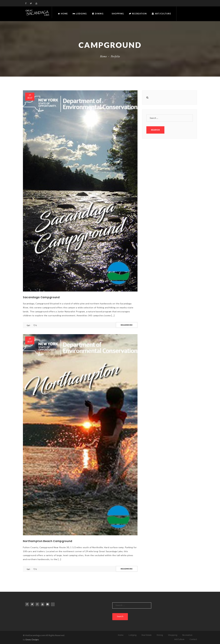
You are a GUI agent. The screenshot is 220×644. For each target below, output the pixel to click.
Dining (98, 14)
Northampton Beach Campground (48, 541)
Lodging (80, 14)
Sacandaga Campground (41, 297)
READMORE (127, 325)
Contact (193, 639)
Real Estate (147, 635)
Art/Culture (161, 14)
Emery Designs (32, 640)
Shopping (117, 14)
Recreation (138, 14)
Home (63, 14)
